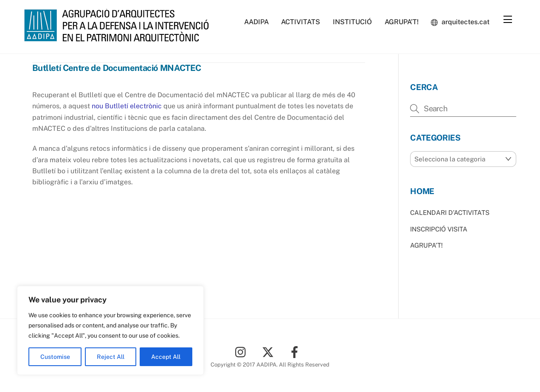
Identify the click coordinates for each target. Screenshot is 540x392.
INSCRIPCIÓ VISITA (439, 229)
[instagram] (243, 351)
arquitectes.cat (460, 22)
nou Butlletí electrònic (128, 106)
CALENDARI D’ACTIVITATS (450, 213)
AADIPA (256, 22)
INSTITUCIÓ (352, 22)
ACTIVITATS (301, 22)
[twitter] (269, 351)
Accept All (166, 357)
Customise (55, 357)
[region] (110, 330)
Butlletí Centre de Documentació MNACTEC (117, 68)
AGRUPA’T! (402, 22)
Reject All (111, 357)
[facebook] (296, 351)
